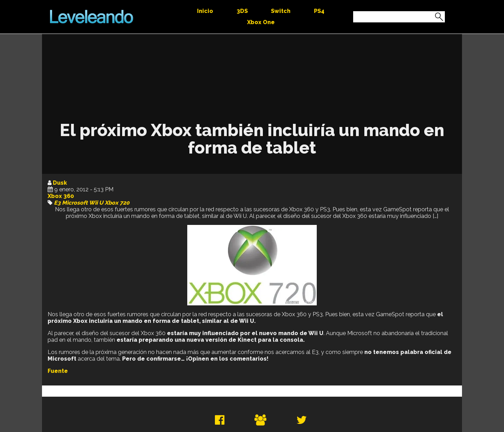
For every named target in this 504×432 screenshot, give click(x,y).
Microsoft (75, 203)
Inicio (205, 11)
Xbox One (261, 22)
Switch (281, 11)
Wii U (96, 203)
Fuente (58, 371)
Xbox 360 (61, 196)
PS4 (319, 11)
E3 (57, 203)
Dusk (60, 183)
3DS (242, 11)
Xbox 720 (117, 203)
